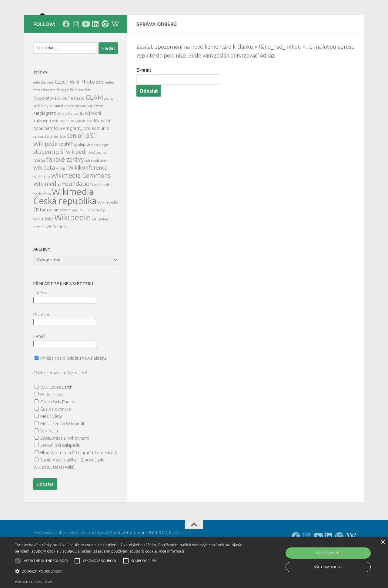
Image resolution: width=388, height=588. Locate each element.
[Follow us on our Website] (105, 51)
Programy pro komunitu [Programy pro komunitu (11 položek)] (87, 155)
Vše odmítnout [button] (328, 567)
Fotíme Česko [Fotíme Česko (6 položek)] (73, 125)
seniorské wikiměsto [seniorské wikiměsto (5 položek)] (50, 164)
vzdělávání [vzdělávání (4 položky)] (101, 188)
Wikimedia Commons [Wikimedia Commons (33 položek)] (81, 203)
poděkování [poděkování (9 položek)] (99, 148)
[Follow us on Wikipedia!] (115, 51)
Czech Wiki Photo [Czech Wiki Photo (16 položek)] (75, 109)
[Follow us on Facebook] (66, 51)
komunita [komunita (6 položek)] (58, 133)
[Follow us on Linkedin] (95, 51)
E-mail (144, 97)
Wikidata (49, 458)
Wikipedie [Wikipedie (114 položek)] (72, 245)
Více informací (171, 551)
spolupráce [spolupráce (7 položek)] (84, 172)
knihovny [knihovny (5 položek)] (41, 133)
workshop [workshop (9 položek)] (56, 254)
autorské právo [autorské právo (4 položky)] (44, 110)
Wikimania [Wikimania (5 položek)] (42, 204)
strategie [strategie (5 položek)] (102, 172)
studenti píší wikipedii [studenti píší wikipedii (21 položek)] (60, 179)
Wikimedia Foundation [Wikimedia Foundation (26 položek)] (63, 211)
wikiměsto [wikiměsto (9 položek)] (43, 246)
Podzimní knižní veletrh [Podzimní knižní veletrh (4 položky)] (69, 148)
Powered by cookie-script (34, 582)
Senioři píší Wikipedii (60, 472)
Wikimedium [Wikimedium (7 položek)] (60, 237)
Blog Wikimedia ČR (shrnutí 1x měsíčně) (79, 480)
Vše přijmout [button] (328, 553)
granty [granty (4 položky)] (109, 126)
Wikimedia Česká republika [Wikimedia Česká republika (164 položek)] (65, 224)
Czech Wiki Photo (57, 429)
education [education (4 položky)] (48, 117)
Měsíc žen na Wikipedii (62, 451)
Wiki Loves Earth (56, 414)
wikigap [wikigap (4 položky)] (62, 196)
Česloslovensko (56, 436)
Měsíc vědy (51, 443)
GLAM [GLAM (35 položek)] (94, 124)
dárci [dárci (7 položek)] (100, 109)
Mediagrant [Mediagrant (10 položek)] (45, 140)
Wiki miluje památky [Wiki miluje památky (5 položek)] (88, 237)
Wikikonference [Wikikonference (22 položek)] (88, 195)
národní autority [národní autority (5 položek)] (70, 141)
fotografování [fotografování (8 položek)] (47, 125)
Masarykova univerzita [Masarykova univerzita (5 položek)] (85, 133)
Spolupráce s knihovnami (65, 465)
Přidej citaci (52, 422)
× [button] (383, 542)
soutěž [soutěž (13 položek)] (66, 171)
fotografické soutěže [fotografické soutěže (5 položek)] (74, 117)
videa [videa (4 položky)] (88, 188)
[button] (131, 571)
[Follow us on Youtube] (85, 51)
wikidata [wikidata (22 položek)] (44, 195)
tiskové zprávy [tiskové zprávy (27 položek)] (65, 187)
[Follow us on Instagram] (76, 51)
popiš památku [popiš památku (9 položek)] (48, 156)
